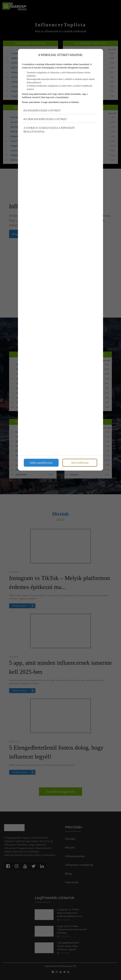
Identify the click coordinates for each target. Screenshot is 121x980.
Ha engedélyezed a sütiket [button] (42, 110)
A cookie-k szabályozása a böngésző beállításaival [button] (49, 130)
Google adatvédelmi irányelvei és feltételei (60, 102)
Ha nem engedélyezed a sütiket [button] (45, 119)
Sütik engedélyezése (41, 463)
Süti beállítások (80, 463)
